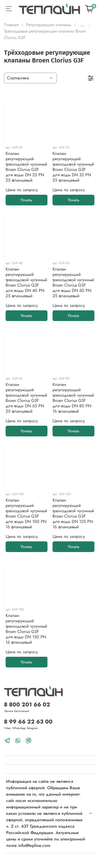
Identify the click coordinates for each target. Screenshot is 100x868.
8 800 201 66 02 (27, 705)
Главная (11, 25)
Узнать (26, 200)
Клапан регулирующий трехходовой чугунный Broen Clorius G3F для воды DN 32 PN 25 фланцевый (73, 167)
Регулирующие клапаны (49, 25)
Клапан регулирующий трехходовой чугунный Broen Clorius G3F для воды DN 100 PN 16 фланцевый (26, 513)
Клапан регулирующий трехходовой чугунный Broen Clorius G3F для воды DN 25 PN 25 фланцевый (26, 167)
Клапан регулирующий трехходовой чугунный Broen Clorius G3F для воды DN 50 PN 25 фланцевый (73, 282)
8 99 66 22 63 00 (28, 722)
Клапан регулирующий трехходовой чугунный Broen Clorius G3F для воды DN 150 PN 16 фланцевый (26, 629)
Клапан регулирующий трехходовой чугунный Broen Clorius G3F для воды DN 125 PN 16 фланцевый (73, 513)
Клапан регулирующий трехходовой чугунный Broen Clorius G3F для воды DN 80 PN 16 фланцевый (73, 398)
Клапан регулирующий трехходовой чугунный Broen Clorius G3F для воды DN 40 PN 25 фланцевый (26, 282)
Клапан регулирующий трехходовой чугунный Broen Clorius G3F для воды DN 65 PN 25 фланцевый (26, 398)
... (82, 25)
